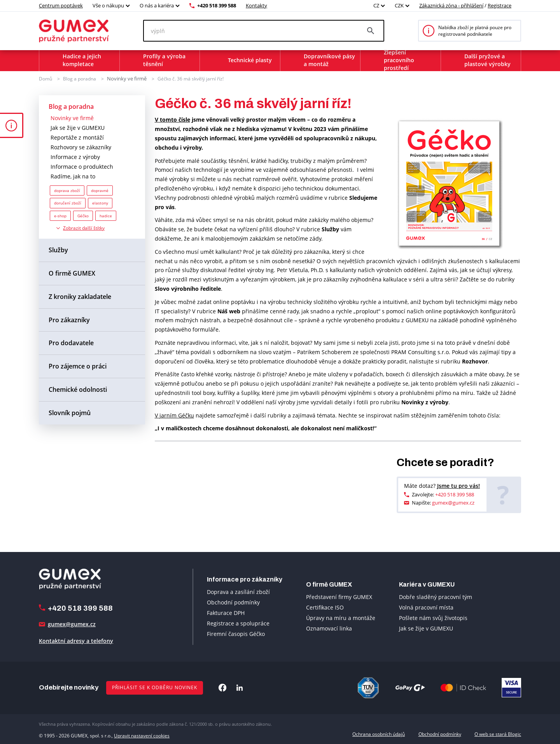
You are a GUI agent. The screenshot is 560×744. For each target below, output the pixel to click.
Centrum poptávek (61, 5)
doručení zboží (68, 203)
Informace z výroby (75, 156)
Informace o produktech (82, 166)
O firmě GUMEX (72, 273)
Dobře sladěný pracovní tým (436, 596)
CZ (376, 5)
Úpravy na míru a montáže (341, 617)
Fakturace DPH (226, 612)
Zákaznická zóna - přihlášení (451, 5)
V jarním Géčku (174, 415)
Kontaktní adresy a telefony (76, 640)
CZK (399, 5)
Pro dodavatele (71, 342)
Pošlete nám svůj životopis (433, 617)
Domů (45, 78)
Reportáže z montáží (77, 137)
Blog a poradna (80, 78)
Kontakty (256, 5)
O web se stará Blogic (498, 734)
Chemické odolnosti (78, 389)
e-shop (60, 215)
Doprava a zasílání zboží (238, 591)
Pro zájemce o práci (78, 366)
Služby (58, 250)
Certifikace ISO (325, 607)
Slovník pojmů (70, 412)
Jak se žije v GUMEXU (78, 127)
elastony (100, 203)
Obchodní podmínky (233, 602)
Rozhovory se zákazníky (81, 147)
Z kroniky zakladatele (80, 296)
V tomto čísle (172, 119)
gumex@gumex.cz (453, 502)
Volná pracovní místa (426, 607)
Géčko (83, 215)
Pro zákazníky (69, 320)
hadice (106, 215)
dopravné (100, 190)
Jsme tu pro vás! (458, 485)
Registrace (500, 5)
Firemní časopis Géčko (236, 633)
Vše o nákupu (108, 5)
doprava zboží (67, 190)
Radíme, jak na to (73, 176)
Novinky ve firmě (125, 78)
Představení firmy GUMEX (339, 596)
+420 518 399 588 (217, 5)
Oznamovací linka (329, 628)
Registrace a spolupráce (238, 623)
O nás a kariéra (157, 5)
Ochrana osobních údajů (379, 734)
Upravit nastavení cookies (142, 734)
